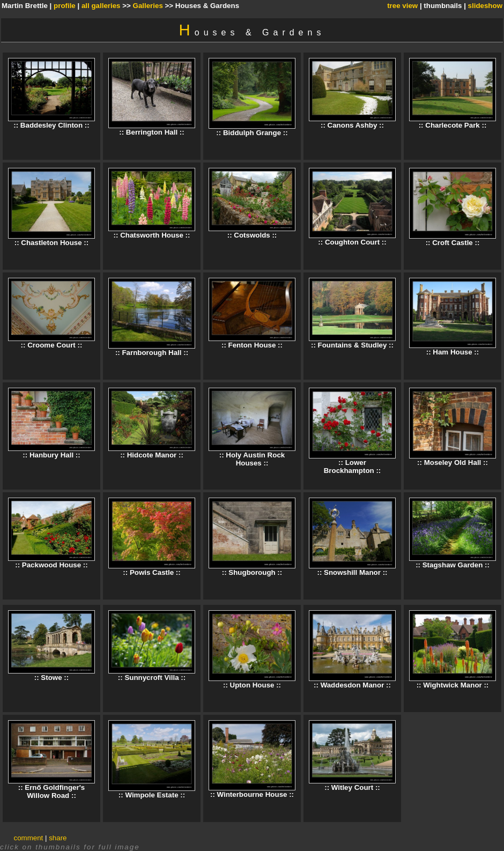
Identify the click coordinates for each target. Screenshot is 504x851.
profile (65, 6)
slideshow (485, 6)
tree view (402, 6)
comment (29, 838)
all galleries (101, 6)
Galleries (148, 6)
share (58, 838)
